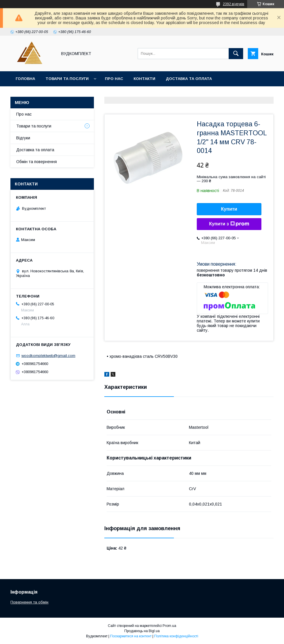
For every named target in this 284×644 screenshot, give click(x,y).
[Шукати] (236, 54)
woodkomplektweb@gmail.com (48, 356)
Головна (25, 79)
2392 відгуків (234, 4)
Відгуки (23, 138)
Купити (229, 209)
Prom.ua (169, 626)
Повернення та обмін (29, 602)
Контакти (144, 79)
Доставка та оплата (189, 79)
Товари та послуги (67, 79)
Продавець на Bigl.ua (142, 631)
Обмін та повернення (37, 162)
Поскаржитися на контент (131, 636)
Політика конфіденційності (176, 636)
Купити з (229, 224)
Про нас (114, 79)
